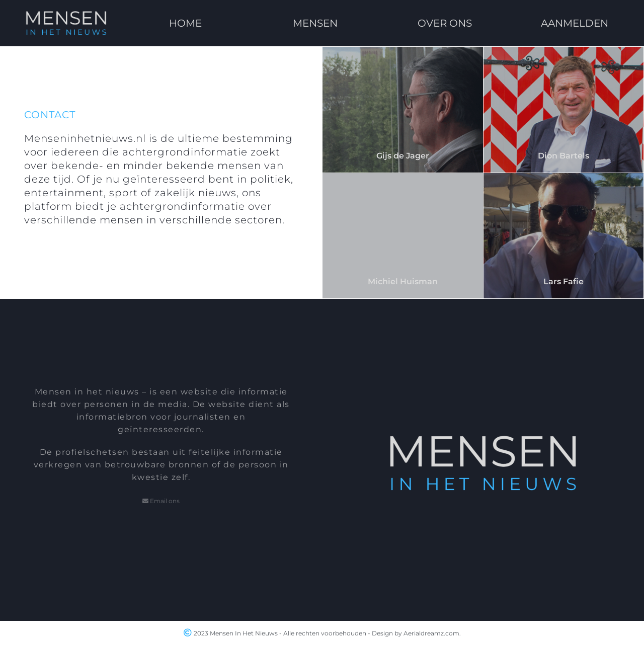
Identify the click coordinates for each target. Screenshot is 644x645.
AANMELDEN (574, 23)
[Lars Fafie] (564, 236)
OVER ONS (445, 23)
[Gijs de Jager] (403, 110)
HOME (186, 23)
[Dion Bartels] (564, 110)
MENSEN (315, 23)
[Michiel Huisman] (403, 236)
